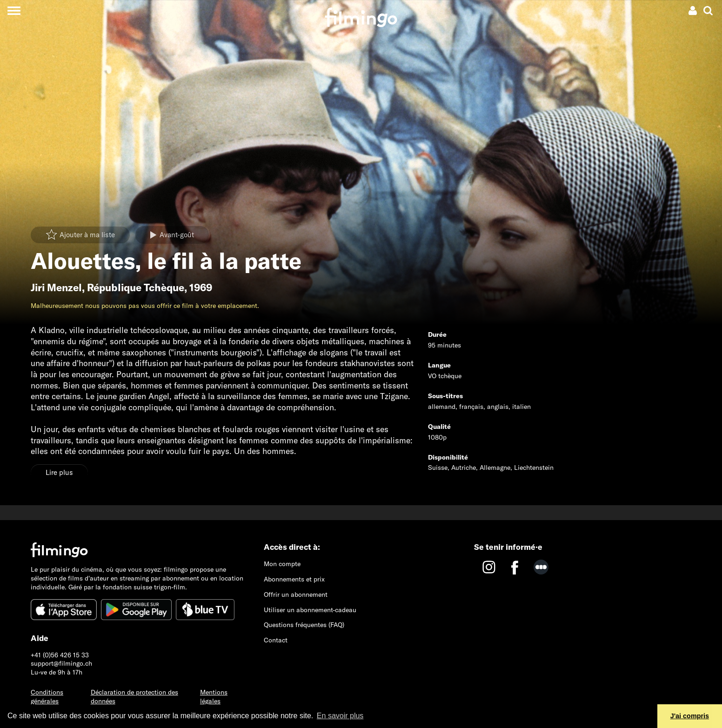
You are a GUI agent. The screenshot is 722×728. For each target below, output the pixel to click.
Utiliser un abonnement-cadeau (310, 610)
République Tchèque (136, 287)
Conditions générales (47, 697)
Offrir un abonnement (296, 594)
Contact (276, 640)
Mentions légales (214, 697)
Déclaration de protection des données (134, 697)
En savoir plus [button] (340, 716)
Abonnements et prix (294, 579)
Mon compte (282, 564)
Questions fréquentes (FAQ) (304, 625)
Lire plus (59, 472)
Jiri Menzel (56, 287)
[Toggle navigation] (14, 10)
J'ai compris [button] (690, 716)
